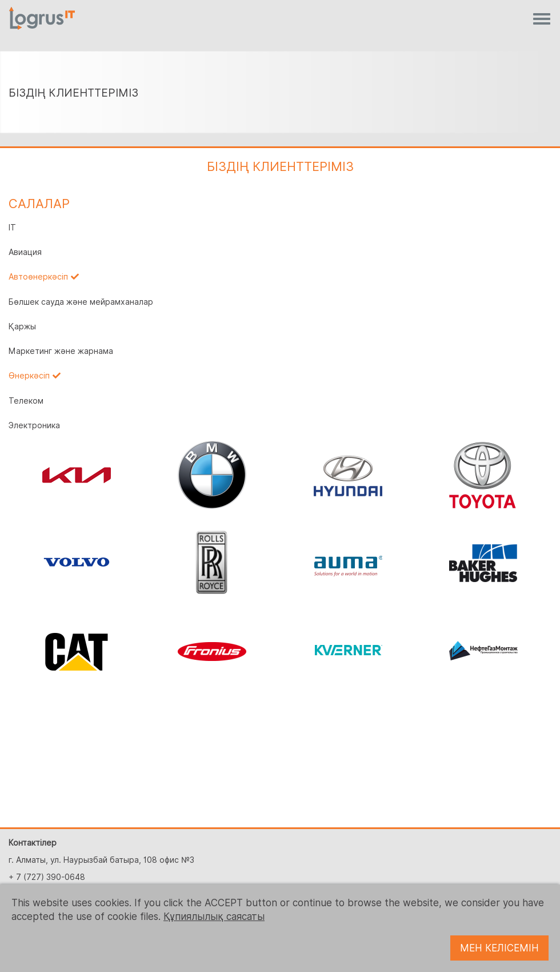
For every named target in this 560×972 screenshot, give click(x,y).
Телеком (26, 401)
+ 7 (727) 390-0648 (47, 877)
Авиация (25, 252)
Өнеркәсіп (29, 376)
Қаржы (22, 326)
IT (12, 228)
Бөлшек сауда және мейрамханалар (81, 302)
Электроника (34, 425)
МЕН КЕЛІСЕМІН (499, 948)
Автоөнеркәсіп (38, 277)
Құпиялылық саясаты (214, 917)
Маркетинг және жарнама (61, 351)
